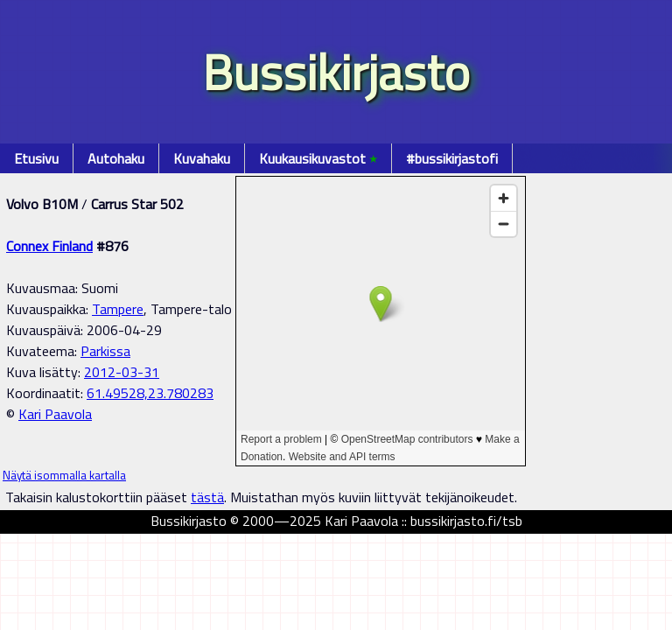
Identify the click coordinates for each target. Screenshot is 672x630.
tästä (207, 497)
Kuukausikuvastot (318, 158)
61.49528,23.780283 (150, 393)
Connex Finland (49, 246)
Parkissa (105, 351)
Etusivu (36, 158)
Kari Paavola (55, 414)
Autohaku (116, 158)
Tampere (118, 309)
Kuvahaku (202, 158)
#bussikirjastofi (452, 158)
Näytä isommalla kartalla (64, 475)
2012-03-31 (122, 372)
